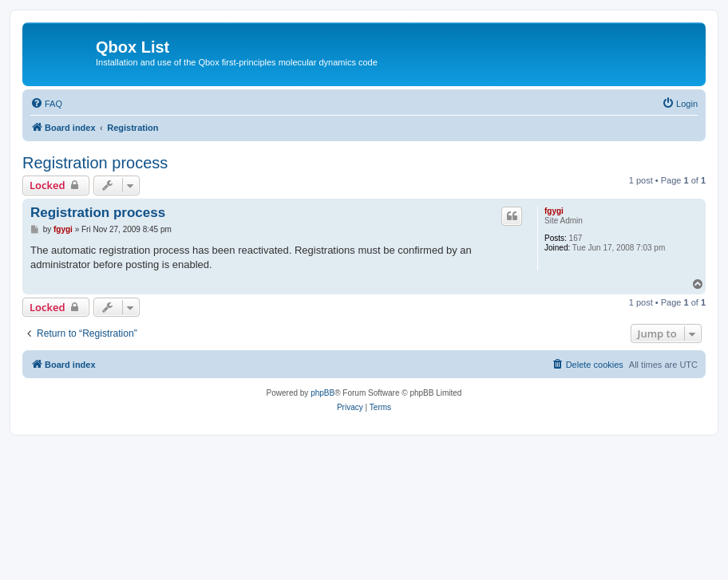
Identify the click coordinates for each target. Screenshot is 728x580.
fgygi (554, 211)
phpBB (322, 393)
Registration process (95, 163)
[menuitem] (46, 104)
